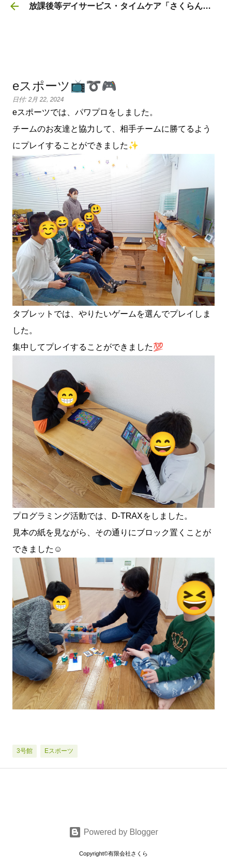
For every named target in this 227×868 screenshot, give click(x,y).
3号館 (25, 751)
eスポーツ (59, 751)
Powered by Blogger (114, 832)
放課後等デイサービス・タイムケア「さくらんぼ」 (124, 6)
